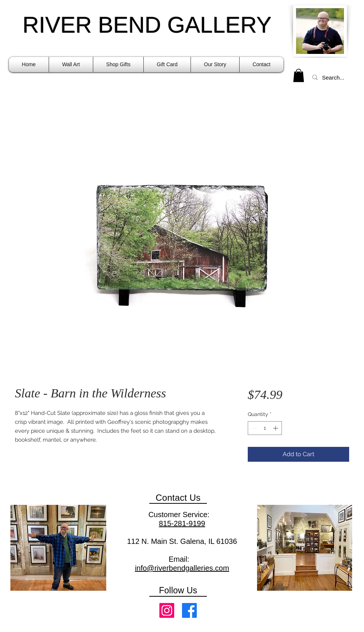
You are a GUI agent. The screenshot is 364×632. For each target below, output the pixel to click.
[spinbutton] (265, 428)
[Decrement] (253, 428)
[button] (71, 65)
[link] (299, 75)
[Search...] (334, 77)
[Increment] (276, 428)
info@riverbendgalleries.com (182, 568)
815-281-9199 (182, 523)
